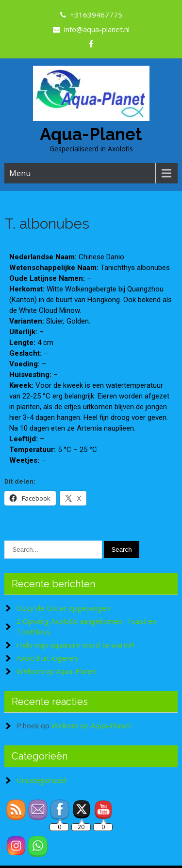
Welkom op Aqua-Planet (57, 671)
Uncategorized (41, 780)
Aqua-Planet (91, 134)
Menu (20, 173)
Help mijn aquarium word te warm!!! (75, 645)
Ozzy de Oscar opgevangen (63, 608)
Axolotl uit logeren (47, 658)
